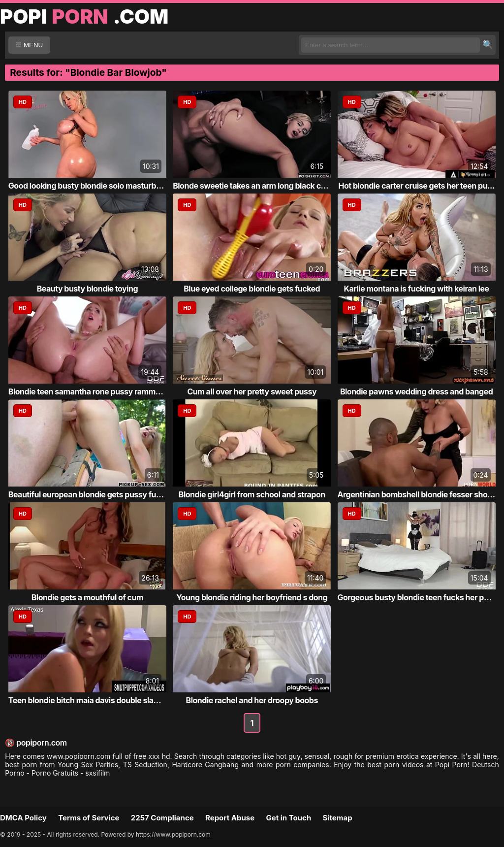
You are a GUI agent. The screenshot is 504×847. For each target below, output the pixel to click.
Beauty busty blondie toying (88, 289)
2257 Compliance (162, 818)
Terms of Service (89, 818)
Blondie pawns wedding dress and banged (416, 391)
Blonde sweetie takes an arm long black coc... (255, 186)
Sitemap (338, 818)
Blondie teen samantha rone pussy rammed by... (95, 391)
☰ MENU (29, 45)
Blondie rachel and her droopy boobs (252, 700)
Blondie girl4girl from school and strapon (252, 494)
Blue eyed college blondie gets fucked (252, 289)
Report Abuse (230, 818)
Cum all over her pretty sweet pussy (252, 391)
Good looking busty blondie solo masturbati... (90, 186)
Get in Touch (288, 818)
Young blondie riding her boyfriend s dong (252, 597)
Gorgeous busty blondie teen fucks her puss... (421, 597)
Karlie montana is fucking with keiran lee (417, 289)
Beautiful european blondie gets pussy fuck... (90, 494)
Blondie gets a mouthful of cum (87, 597)
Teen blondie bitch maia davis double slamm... (91, 700)
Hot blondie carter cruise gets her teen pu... (417, 186)
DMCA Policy (23, 818)
